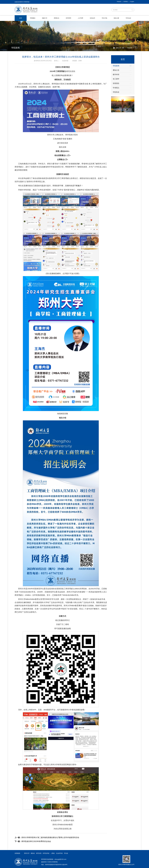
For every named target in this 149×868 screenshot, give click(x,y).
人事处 (53, 853)
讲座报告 (116, 83)
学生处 (66, 853)
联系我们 (126, 2)
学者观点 (116, 88)
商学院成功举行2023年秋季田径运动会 (33, 841)
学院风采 (116, 92)
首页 (123, 48)
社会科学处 (59, 853)
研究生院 (39, 853)
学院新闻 (130, 48)
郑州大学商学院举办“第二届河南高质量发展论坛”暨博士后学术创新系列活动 (47, 837)
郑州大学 (27, 853)
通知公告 (116, 70)
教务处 (33, 853)
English (132, 2)
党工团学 (116, 79)
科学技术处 (46, 853)
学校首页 (119, 2)
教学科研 (116, 75)
